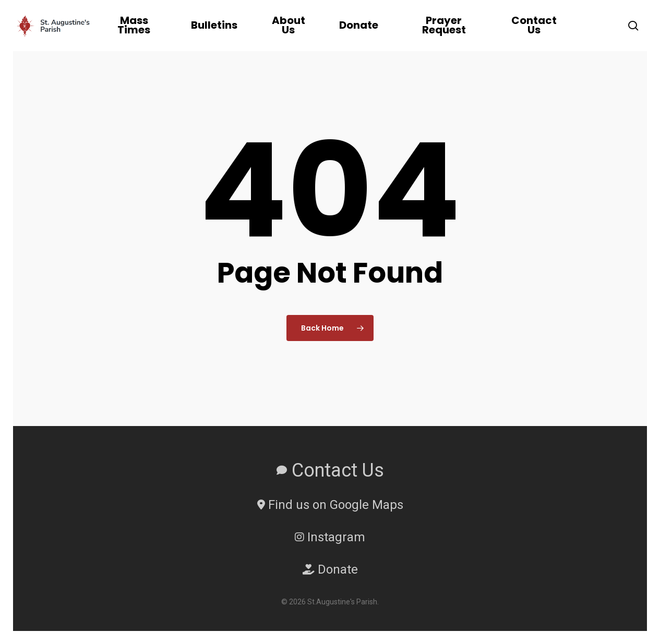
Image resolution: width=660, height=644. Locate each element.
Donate (330, 569)
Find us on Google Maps (330, 505)
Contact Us (330, 470)
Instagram (330, 537)
